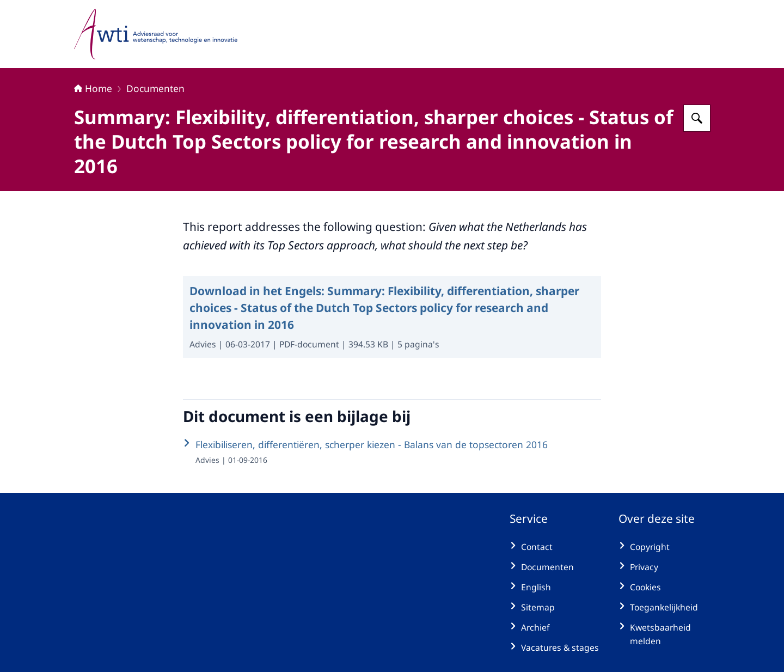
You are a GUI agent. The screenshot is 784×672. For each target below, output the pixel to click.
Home (93, 88)
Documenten (155, 88)
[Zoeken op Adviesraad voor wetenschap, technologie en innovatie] (697, 118)
